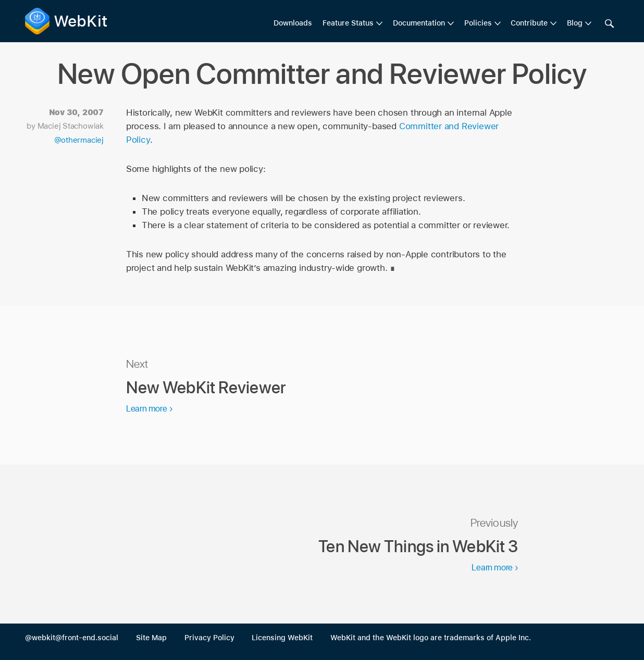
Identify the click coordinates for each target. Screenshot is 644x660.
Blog (575, 23)
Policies (478, 23)
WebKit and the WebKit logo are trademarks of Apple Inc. (431, 638)
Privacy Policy (209, 638)
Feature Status (348, 23)
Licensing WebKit (282, 638)
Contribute (529, 23)
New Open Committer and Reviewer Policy (322, 74)
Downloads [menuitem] (293, 23)
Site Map (151, 638)
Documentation (419, 23)
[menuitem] (352, 23)
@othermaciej (79, 140)
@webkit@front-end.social (72, 638)
